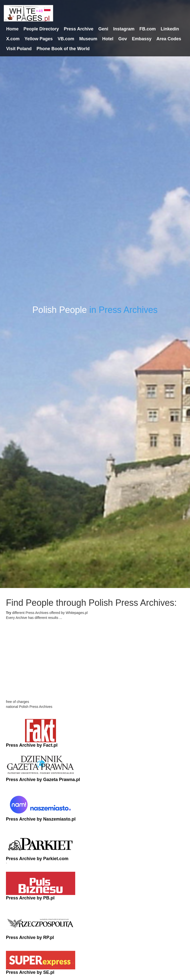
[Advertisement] (95, 665)
